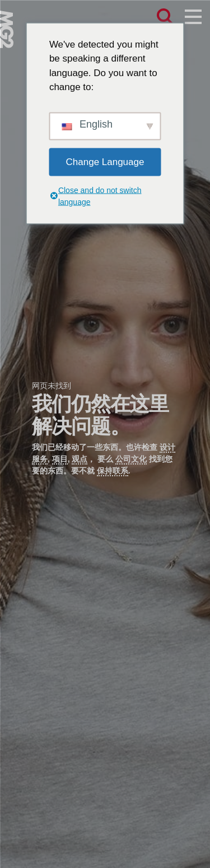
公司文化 (131, 459)
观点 (80, 459)
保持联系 (113, 471)
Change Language (105, 161)
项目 (60, 459)
